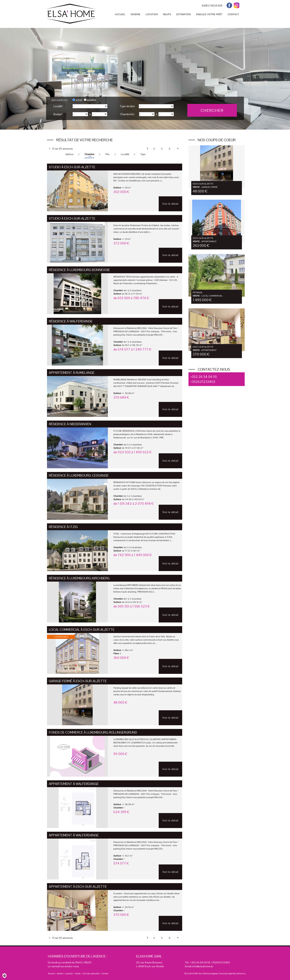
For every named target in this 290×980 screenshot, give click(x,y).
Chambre (89, 154)
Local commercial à (82, 630)
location (90, 100)
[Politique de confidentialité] (4, 975)
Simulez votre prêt (91, 974)
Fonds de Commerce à (93, 732)
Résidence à (79, 270)
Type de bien (127, 106)
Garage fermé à (78, 681)
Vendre (60, 974)
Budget (58, 114)
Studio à (72, 167)
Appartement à (72, 373)
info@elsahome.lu (203, 966)
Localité (58, 106)
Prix (107, 154)
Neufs (78, 974)
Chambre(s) (127, 114)
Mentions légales (210, 974)
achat (77, 100)
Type (143, 154)
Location (69, 974)
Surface (69, 154)
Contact (105, 974)
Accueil (51, 974)
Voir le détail (170, 204)
